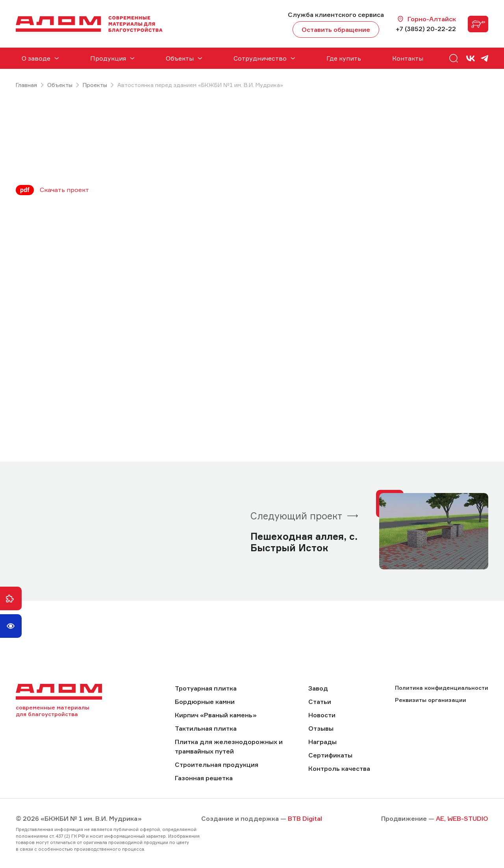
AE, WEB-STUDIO (462, 818)
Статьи (320, 702)
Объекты (60, 85)
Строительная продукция (217, 765)
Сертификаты (330, 755)
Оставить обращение (336, 30)
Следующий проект (296, 516)
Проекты (95, 85)
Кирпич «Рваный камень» (216, 715)
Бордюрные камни (205, 702)
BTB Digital (305, 818)
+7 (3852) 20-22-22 (426, 29)
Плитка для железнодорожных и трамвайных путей (229, 746)
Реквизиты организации (431, 700)
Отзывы (321, 728)
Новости (322, 715)
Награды (322, 742)
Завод (318, 688)
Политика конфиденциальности (442, 688)
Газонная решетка (204, 778)
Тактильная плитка (206, 728)
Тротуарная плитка (206, 688)
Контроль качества (339, 768)
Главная (26, 85)
